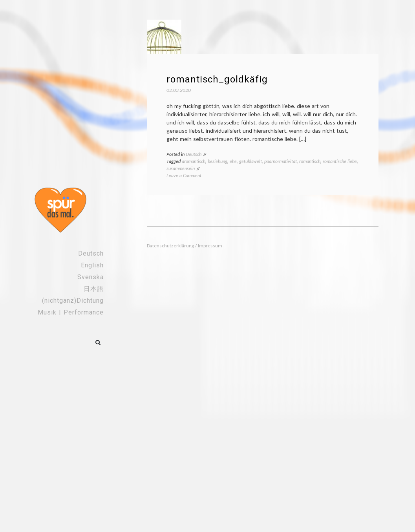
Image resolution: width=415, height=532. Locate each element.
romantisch (310, 161)
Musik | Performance (71, 312)
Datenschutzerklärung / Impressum (185, 246)
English (92, 265)
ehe (233, 161)
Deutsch (91, 253)
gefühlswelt (250, 161)
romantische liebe (340, 161)
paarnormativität (281, 161)
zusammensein (181, 168)
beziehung (218, 161)
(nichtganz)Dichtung (73, 301)
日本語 (94, 289)
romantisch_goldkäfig (217, 79)
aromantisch (194, 161)
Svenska (90, 277)
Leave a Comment (184, 175)
